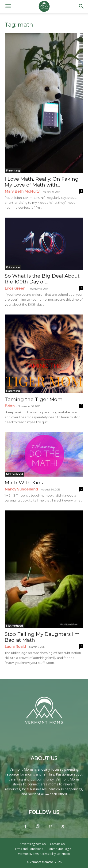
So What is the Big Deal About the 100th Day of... (42, 279)
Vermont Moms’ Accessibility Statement (44, 854)
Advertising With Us (33, 844)
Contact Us (57, 844)
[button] (8, 6)
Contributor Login (59, 849)
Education (13, 267)
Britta (10, 406)
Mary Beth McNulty (22, 191)
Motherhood (14, 474)
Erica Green (15, 288)
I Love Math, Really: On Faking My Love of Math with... (42, 182)
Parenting (13, 170)
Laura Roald (15, 647)
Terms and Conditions (28, 849)
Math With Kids (24, 483)
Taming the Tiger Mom (34, 399)
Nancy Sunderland (21, 489)
